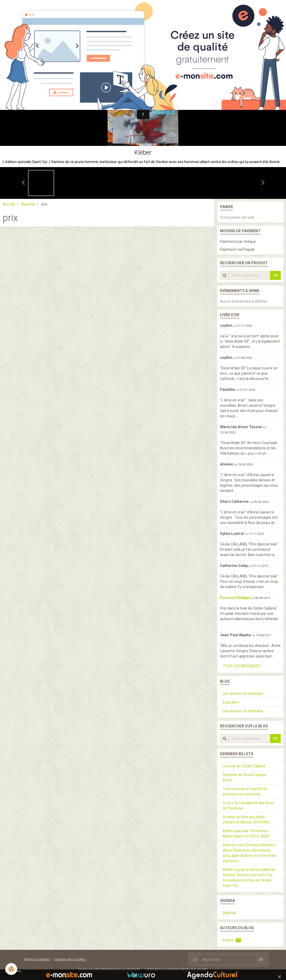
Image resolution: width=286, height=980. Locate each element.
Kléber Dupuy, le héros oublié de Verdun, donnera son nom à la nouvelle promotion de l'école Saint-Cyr (249, 878)
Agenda (28, 204)
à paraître (231, 702)
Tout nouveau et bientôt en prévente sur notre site (245, 791)
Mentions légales (37, 959)
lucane (232, 940)
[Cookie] (11, 969)
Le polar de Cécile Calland (244, 766)
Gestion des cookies (70, 959)
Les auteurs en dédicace (243, 693)
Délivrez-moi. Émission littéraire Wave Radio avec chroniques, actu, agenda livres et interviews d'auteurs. (249, 853)
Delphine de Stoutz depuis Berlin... (245, 777)
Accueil (9, 204)
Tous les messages (242, 666)
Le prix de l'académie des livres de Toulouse (248, 806)
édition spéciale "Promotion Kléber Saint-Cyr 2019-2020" (246, 834)
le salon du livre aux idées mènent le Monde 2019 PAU (246, 820)
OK (275, 275)
